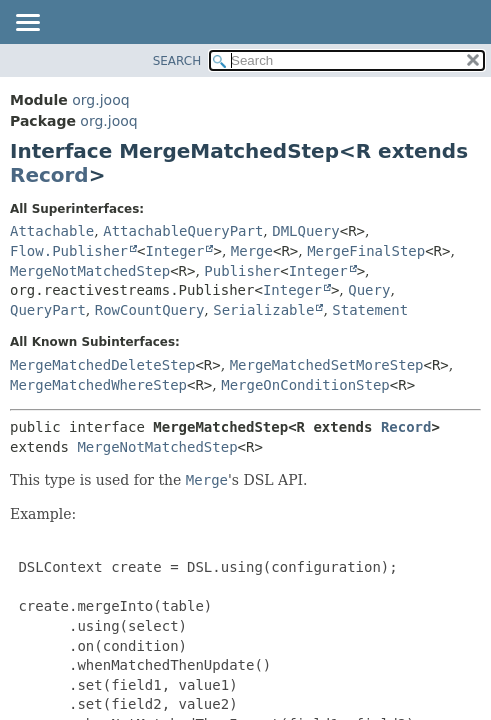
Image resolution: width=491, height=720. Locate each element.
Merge (252, 251)
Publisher (242, 271)
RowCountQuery (150, 310)
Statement (370, 310)
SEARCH (177, 61)
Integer (174, 251)
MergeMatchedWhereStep (98, 385)
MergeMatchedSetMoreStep (327, 365)
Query (369, 290)
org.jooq (100, 100)
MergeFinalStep (366, 251)
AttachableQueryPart (183, 231)
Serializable (263, 310)
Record (49, 175)
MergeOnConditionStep (305, 385)
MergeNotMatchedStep (90, 271)
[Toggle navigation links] (27, 24)
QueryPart (48, 310)
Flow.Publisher (69, 251)
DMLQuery (305, 231)
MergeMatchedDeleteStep (102, 365)
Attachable (52, 231)
